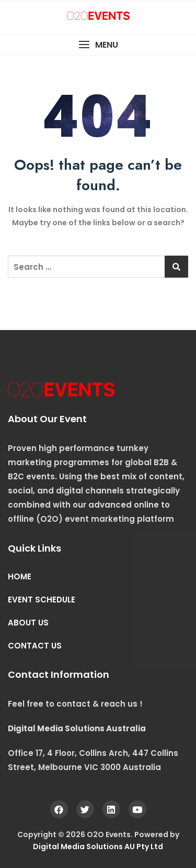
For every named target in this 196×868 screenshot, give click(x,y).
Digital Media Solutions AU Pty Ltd (98, 847)
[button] (98, 45)
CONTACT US (35, 646)
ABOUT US (28, 623)
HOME (20, 576)
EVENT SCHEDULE (42, 600)
